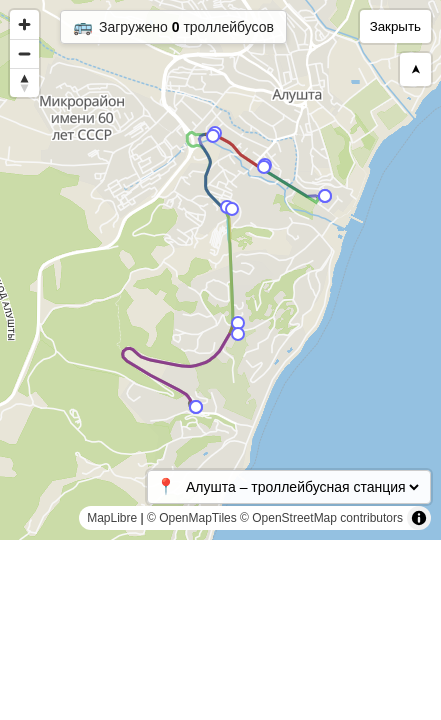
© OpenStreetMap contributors (321, 518)
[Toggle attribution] (419, 518)
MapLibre (112, 518)
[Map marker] (238, 323)
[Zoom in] (24, 24)
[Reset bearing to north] (24, 82)
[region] (220, 270)
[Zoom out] (24, 53)
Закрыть (395, 26)
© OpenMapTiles (192, 518)
